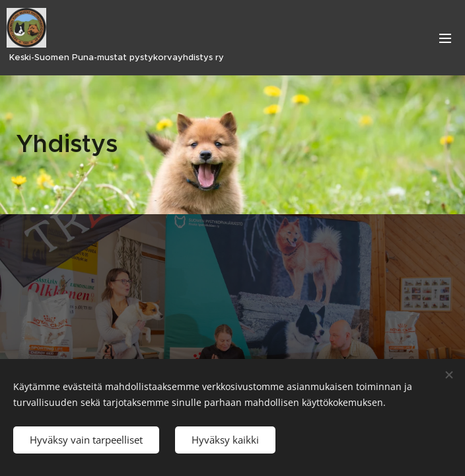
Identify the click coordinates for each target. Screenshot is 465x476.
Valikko (445, 38)
